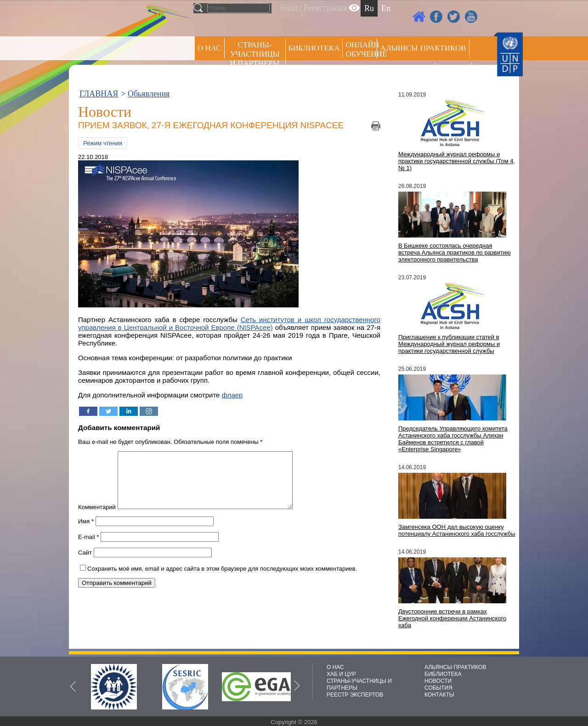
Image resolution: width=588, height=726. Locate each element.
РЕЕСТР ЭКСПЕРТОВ (455, 73)
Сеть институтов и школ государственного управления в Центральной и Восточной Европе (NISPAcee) (229, 323)
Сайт (85, 564)
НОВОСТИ (438, 681)
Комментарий (97, 518)
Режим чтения (103, 143)
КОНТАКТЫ (439, 695)
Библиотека (314, 48)
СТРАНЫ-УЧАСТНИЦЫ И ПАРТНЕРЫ (255, 54)
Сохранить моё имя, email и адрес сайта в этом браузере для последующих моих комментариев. (222, 580)
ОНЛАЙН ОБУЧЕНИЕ (361, 49)
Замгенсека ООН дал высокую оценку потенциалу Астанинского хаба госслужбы (457, 530)
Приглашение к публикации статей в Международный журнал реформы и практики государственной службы (449, 344)
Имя (86, 532)
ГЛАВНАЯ (99, 94)
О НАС (209, 48)
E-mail (89, 548)
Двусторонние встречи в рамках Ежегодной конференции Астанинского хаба (452, 618)
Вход (289, 8)
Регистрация (325, 8)
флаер (232, 395)
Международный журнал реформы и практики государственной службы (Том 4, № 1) (457, 161)
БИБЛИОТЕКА (443, 674)
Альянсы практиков (423, 48)
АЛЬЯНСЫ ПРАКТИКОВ (455, 667)
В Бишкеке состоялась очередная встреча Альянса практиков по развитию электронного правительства (455, 252)
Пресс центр (406, 72)
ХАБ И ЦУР (341, 674)
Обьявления (149, 94)
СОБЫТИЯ (438, 688)
